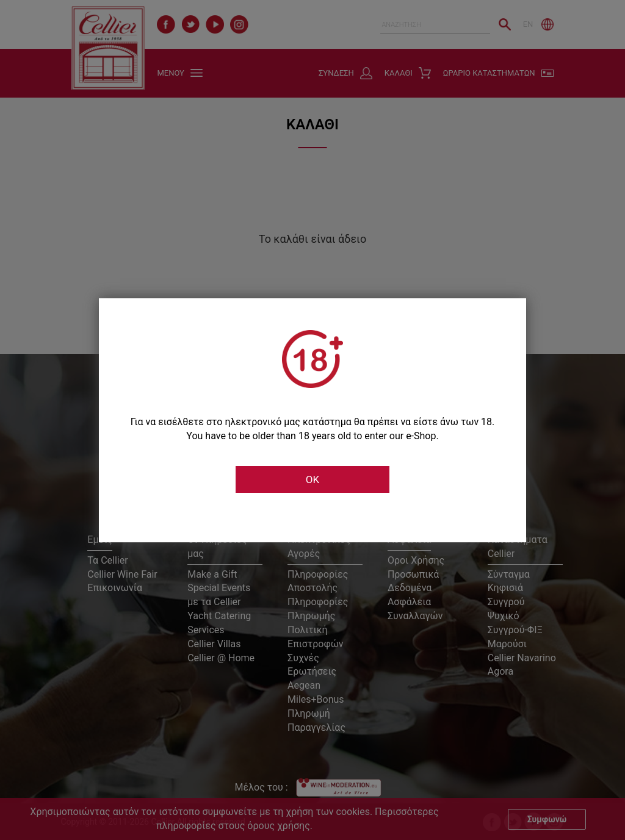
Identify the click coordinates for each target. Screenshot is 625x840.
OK (312, 479)
